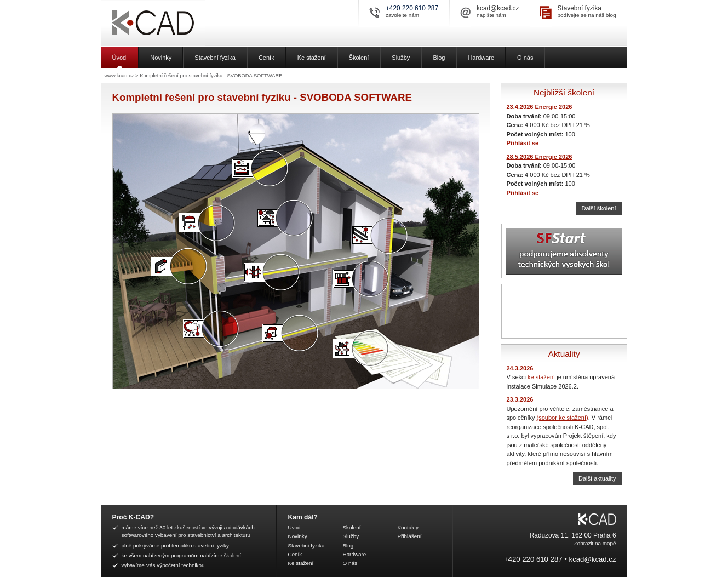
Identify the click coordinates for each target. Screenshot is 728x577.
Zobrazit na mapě (595, 543)
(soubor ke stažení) (563, 418)
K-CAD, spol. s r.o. (192, 23)
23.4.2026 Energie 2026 (540, 107)
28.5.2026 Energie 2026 (540, 157)
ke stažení (541, 377)
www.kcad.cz (119, 76)
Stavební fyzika (579, 8)
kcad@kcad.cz (498, 8)
